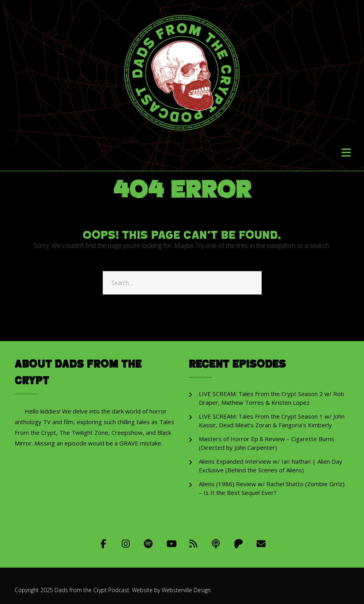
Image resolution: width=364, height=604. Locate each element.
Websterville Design (186, 590)
